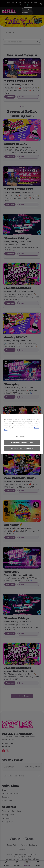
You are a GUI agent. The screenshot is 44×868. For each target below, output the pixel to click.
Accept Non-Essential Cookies (22, 448)
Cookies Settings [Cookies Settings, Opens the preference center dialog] (22, 436)
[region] (22, 434)
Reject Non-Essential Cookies (22, 442)
